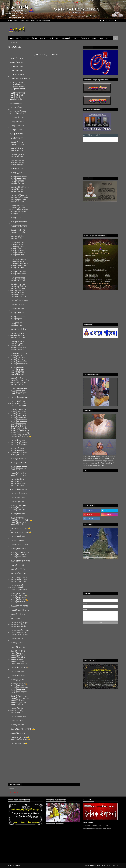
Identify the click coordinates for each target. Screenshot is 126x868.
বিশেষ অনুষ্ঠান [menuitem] (84, 38)
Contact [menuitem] (13, 42)
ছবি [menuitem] (101, 38)
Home (10, 21)
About (108, 865)
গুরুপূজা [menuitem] (94, 38)
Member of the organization (92, 865)
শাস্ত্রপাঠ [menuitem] (51, 38)
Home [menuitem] (12, 38)
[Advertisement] (99, 159)
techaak (18, 865)
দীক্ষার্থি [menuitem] (34, 38)
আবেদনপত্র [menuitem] (42, 38)
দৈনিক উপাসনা (88, 823)
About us (22, 21)
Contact (16, 21)
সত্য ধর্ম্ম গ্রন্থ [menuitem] (19, 38)
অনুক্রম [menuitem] (107, 38)
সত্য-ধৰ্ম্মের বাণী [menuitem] (66, 38)
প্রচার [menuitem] (57, 38)
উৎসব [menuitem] (76, 38)
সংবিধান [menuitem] (27, 38)
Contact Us (115, 865)
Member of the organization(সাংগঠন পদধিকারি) (38, 21)
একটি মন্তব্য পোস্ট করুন (15, 792)
